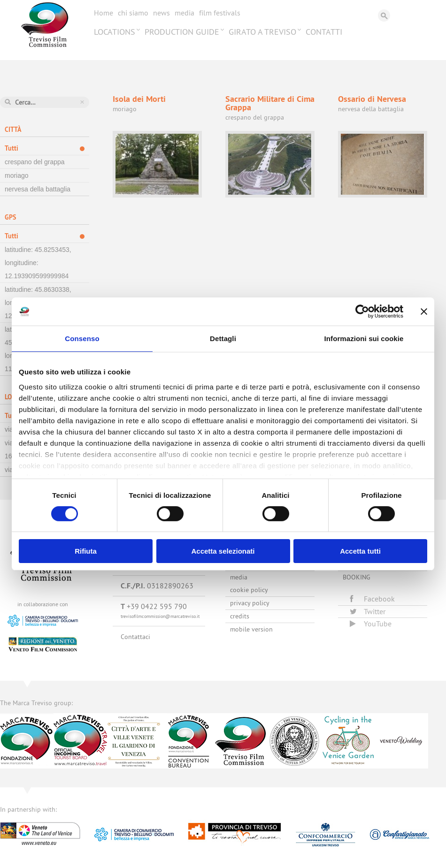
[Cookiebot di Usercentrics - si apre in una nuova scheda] (362, 312)
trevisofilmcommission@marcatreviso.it (160, 616)
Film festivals (220, 13)
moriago (17, 175)
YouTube (371, 624)
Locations (115, 32)
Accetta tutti (360, 551)
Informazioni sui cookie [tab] (364, 339)
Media (185, 13)
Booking (357, 577)
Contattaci (135, 637)
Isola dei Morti (139, 99)
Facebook (372, 599)
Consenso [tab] (82, 339)
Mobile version (251, 629)
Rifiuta (86, 551)
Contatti (324, 32)
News (161, 13)
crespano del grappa (35, 162)
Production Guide (182, 32)
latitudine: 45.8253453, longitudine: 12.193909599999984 (38, 263)
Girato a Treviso (262, 32)
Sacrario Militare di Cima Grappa (270, 103)
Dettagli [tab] (223, 339)
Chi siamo (133, 13)
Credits (240, 616)
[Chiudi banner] (424, 312)
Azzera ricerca (82, 102)
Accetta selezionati (223, 551)
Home (104, 13)
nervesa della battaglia (38, 189)
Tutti (12, 148)
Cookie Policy (249, 590)
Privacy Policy (250, 603)
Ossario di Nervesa (372, 99)
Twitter (368, 611)
